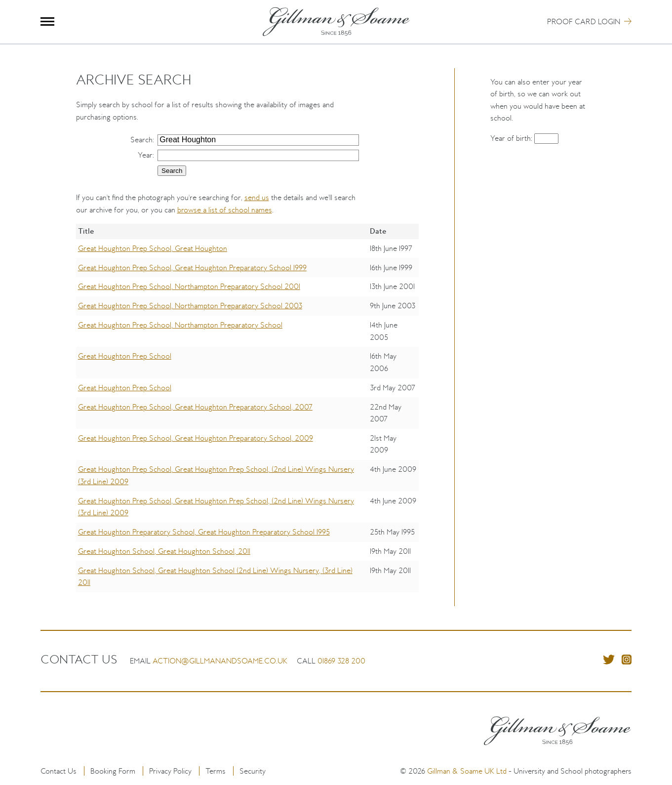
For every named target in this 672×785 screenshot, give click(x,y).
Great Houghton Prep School (125, 356)
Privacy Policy (170, 771)
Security (253, 771)
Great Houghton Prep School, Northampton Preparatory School (180, 325)
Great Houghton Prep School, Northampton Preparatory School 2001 (189, 286)
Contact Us (59, 771)
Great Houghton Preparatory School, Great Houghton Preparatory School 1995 (204, 532)
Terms (216, 771)
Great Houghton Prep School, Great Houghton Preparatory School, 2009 (196, 438)
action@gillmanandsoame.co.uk (220, 661)
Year (145, 155)
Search (141, 140)
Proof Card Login (584, 21)
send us (257, 197)
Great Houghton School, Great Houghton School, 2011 (164, 551)
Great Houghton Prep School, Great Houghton (153, 248)
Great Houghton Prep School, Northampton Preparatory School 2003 (190, 306)
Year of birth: (512, 138)
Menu (48, 21)
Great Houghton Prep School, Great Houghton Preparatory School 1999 (192, 268)
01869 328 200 (341, 661)
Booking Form (113, 771)
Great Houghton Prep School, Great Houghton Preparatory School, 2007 (195, 407)
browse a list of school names (225, 210)
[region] (248, 415)
